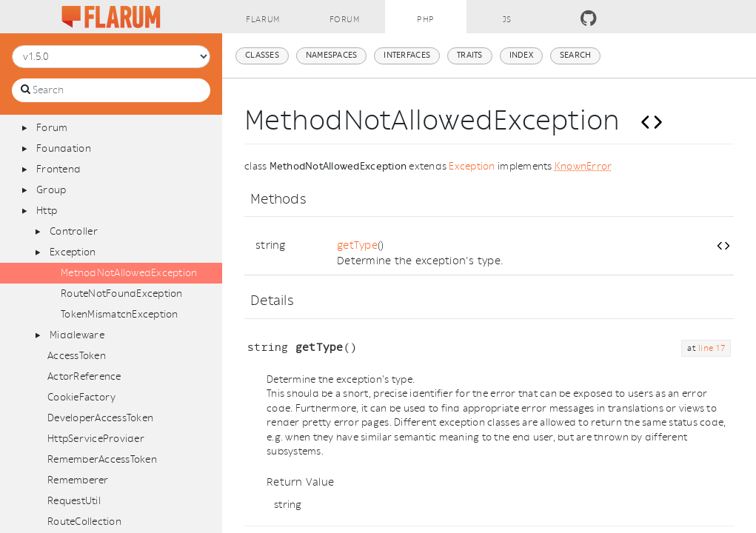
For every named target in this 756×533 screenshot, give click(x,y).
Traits (470, 55)
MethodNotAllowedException (129, 273)
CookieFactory (81, 397)
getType (357, 245)
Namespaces (332, 55)
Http (47, 211)
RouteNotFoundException (122, 294)
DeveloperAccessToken (100, 418)
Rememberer (78, 480)
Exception (73, 252)
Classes (262, 55)
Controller (74, 231)
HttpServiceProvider (96, 439)
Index (521, 55)
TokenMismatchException (120, 314)
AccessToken (77, 356)
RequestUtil (74, 501)
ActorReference (84, 376)
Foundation (64, 148)
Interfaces (407, 55)
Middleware (77, 335)
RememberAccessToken (102, 459)
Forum (52, 128)
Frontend (58, 169)
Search (576, 55)
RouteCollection (84, 522)
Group (51, 190)
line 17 (712, 348)
